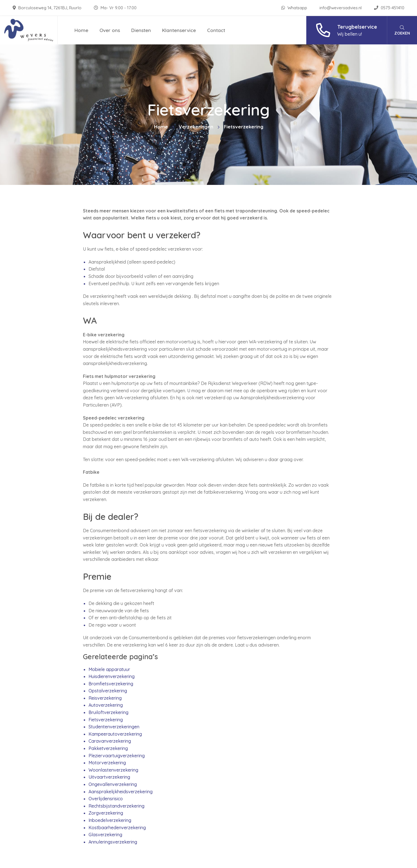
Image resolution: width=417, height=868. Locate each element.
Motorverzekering (107, 763)
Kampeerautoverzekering (115, 734)
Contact (216, 30)
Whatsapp (295, 8)
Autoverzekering (106, 705)
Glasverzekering (105, 835)
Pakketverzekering (108, 748)
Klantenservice (179, 30)
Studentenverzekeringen (114, 727)
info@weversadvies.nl (341, 8)
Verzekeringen (196, 127)
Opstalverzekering (108, 691)
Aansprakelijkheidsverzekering (121, 792)
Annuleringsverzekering (113, 842)
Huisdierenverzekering (112, 676)
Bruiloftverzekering (108, 712)
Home (81, 30)
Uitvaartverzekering (109, 777)
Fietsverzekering (106, 720)
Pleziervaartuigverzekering (117, 756)
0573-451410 (389, 8)
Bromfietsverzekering (111, 684)
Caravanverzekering (110, 741)
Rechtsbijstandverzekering (116, 806)
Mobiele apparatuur (109, 669)
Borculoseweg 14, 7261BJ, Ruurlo (48, 8)
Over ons (110, 30)
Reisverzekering (105, 698)
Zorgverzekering (106, 813)
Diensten (141, 30)
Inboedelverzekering (110, 820)
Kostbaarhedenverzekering (117, 828)
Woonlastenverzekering (113, 770)
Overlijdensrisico (106, 799)
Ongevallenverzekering (113, 784)
